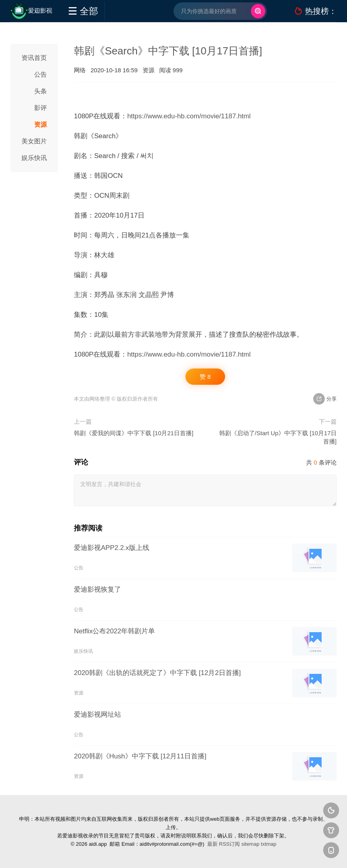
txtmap (269, 844)
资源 (40, 124)
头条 (40, 91)
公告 (40, 74)
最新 (212, 844)
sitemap (251, 844)
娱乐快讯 (34, 158)
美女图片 (34, 141)
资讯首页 (34, 58)
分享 (325, 399)
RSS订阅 (230, 844)
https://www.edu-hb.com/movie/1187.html (189, 116)
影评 (40, 108)
